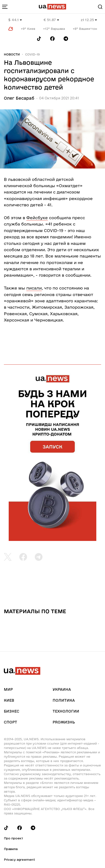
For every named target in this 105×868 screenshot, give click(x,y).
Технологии (66, 711)
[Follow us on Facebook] (52, 39)
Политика (64, 700)
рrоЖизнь (64, 722)
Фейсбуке (37, 218)
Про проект (14, 838)
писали (34, 288)
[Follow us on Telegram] (66, 39)
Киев (9, 700)
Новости (12, 54)
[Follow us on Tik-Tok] (39, 39)
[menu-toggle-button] (5, 7)
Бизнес (12, 711)
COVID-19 (32, 54)
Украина (62, 689)
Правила (11, 849)
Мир (8, 689)
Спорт (10, 722)
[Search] (100, 7)
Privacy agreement (19, 860)
